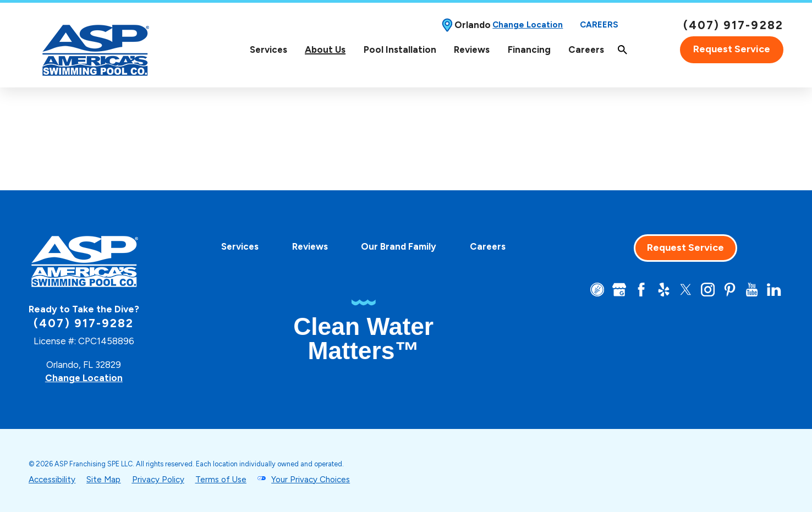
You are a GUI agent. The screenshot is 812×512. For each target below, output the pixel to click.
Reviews (472, 49)
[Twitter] (686, 290)
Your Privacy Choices (311, 480)
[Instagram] (708, 290)
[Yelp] (664, 290)
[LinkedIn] (774, 290)
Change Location (528, 25)
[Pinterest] (730, 290)
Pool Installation (400, 49)
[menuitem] (268, 50)
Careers (599, 25)
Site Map (103, 480)
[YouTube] (752, 290)
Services (268, 49)
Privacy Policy (158, 480)
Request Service (732, 49)
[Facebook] (641, 290)
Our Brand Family (399, 246)
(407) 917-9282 (733, 25)
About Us (325, 49)
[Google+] (619, 290)
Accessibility (52, 480)
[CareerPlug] (597, 290)
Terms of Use (221, 480)
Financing (529, 49)
